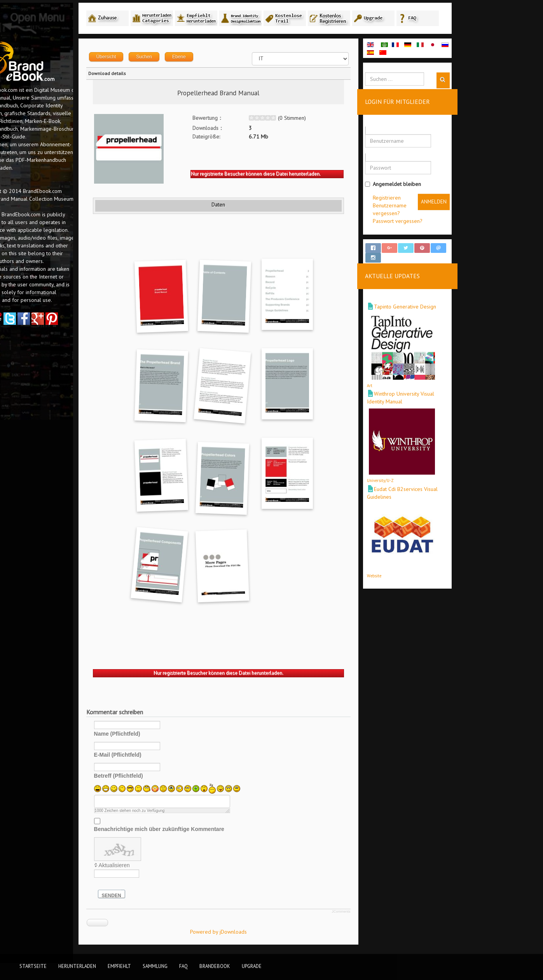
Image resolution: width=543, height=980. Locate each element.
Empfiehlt (119, 966)
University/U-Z (416, 475)
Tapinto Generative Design (441, 301)
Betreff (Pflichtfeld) (154, 777)
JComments (377, 913)
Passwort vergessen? (433, 222)
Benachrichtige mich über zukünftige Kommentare (195, 830)
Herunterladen (77, 966)
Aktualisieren (150, 866)
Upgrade (252, 966)
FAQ (183, 966)
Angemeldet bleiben (429, 185)
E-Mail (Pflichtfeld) (154, 756)
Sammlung (155, 966)
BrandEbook (215, 966)
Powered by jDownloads (254, 933)
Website (410, 570)
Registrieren (423, 199)
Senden (147, 897)
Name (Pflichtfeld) (153, 735)
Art (405, 380)
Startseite (33, 966)
